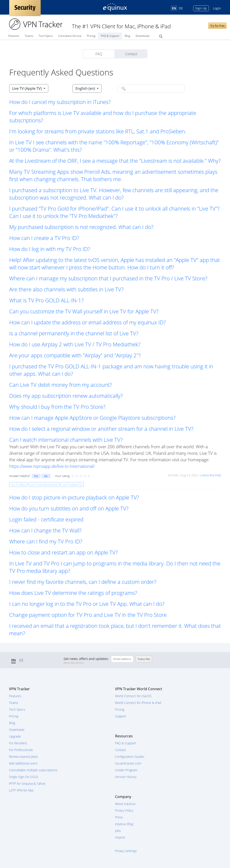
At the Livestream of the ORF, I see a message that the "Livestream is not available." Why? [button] (115, 161)
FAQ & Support (110, 36)
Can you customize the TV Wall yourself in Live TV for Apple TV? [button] (84, 311)
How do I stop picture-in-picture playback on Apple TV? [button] (74, 497)
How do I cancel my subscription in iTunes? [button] (60, 102)
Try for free (217, 26)
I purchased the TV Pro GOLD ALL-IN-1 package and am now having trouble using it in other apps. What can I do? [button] (111, 370)
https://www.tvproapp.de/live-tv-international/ (52, 466)
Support (121, 716)
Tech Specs (46, 36)
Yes (36, 476)
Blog (127, 36)
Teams (29, 36)
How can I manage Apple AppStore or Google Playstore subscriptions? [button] (92, 418)
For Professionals (21, 750)
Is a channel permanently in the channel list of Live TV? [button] (74, 333)
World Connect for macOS (133, 696)
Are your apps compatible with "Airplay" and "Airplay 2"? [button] (75, 355)
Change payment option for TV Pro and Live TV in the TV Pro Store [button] (88, 615)
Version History (126, 777)
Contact (131, 54)
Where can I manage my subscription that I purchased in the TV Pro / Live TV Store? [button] (108, 278)
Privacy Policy (124, 810)
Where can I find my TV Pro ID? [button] (46, 541)
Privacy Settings (126, 851)
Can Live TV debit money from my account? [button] (61, 385)
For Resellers (18, 743)
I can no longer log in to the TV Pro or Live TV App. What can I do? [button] (87, 604)
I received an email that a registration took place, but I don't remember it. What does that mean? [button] (115, 629)
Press (119, 817)
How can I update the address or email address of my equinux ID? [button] (87, 322)
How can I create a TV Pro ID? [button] (44, 238)
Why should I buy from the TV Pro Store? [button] (57, 407)
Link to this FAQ (211, 475)
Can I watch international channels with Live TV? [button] (66, 440)
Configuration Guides (130, 757)
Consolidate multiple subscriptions (33, 770)
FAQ (99, 54)
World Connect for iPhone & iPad (138, 703)
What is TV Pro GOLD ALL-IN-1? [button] (46, 300)
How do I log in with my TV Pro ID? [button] (50, 249)
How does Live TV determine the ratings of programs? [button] (73, 593)
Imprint (120, 837)
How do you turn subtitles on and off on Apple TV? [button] (69, 508)
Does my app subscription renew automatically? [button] (66, 396)
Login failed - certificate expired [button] (46, 519)
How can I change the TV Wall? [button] (45, 530)
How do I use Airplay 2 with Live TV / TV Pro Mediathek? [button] (75, 344)
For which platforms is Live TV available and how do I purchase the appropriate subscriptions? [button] (103, 116)
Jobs (118, 831)
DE (181, 8)
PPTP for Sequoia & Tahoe (27, 783)
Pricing (91, 36)
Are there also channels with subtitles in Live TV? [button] (66, 289)
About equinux (125, 804)
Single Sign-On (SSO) (24, 777)
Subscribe (144, 659)
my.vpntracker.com (128, 763)
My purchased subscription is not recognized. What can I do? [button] (81, 227)
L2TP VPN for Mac (21, 790)
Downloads (143, 36)
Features (14, 36)
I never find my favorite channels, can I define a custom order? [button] (83, 582)
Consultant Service (70, 36)
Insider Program (126, 770)
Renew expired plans (24, 757)
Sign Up (201, 8)
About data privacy (74, 663)
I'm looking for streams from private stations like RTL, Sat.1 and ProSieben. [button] (98, 131)
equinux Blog (124, 824)
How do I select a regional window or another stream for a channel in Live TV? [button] (101, 429)
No (46, 476)
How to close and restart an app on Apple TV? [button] (63, 552)
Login (217, 8)
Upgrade (15, 736)
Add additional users (23, 763)
